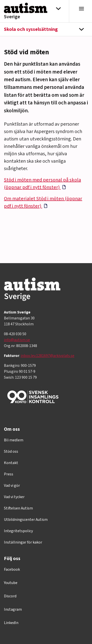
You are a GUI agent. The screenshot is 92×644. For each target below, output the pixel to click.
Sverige (12, 17)
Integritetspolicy (18, 531)
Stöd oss (11, 451)
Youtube (11, 583)
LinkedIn (11, 623)
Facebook (12, 569)
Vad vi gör (12, 486)
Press (9, 474)
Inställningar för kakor (23, 542)
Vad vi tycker (14, 497)
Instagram (13, 609)
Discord (10, 596)
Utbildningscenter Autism (26, 520)
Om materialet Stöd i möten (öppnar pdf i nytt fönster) (43, 202)
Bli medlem (14, 440)
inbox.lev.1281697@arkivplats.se (47, 356)
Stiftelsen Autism (18, 508)
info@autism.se (17, 340)
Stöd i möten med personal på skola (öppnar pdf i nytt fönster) (42, 184)
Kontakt (11, 463)
